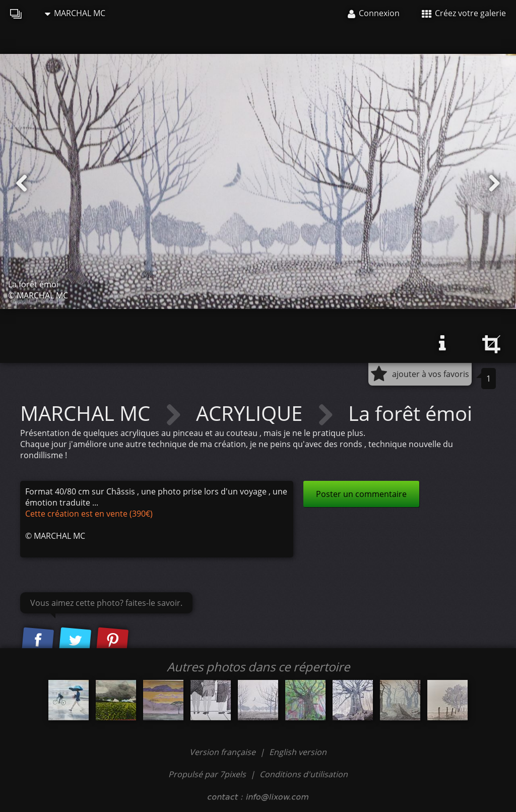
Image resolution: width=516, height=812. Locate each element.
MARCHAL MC (75, 13)
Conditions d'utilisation (304, 774)
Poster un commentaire (361, 494)
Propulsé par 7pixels (207, 774)
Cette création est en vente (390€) (89, 514)
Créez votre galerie (464, 13)
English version (298, 752)
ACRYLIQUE (252, 413)
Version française (223, 752)
